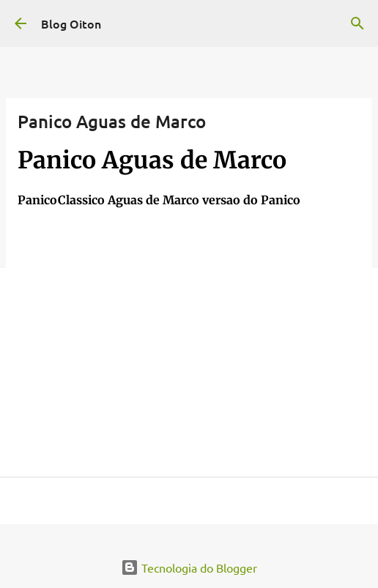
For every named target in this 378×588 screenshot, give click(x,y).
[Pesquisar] (357, 23)
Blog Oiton (71, 23)
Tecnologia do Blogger (189, 567)
